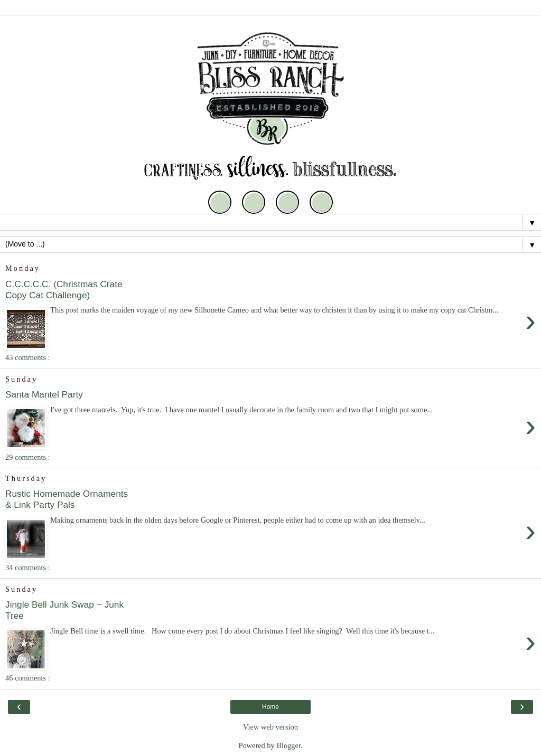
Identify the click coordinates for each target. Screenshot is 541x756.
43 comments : (28, 357)
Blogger (288, 745)
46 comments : (28, 678)
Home (270, 707)
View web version (270, 727)
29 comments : (28, 457)
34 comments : (28, 568)
